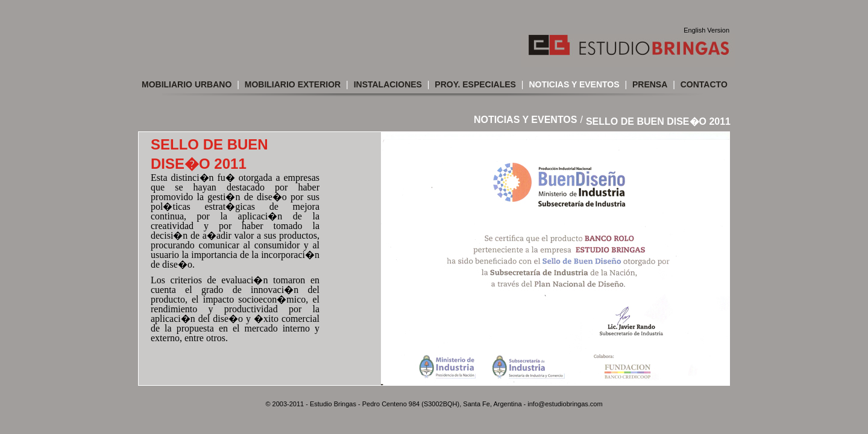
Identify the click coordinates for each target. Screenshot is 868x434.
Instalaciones (388, 84)
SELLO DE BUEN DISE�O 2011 (658, 121)
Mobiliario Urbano (187, 84)
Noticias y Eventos (574, 84)
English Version (706, 30)
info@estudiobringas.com (565, 404)
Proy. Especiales (475, 84)
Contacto (704, 84)
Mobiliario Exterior (293, 84)
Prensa (650, 84)
